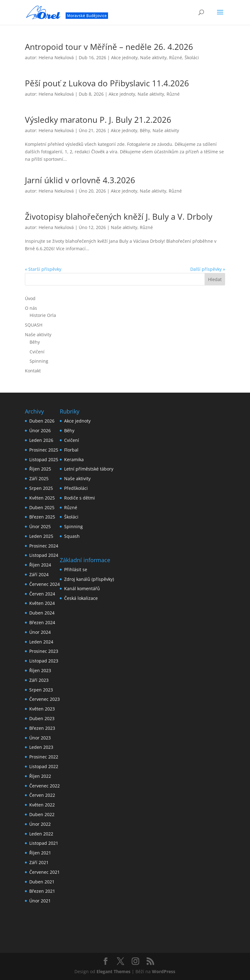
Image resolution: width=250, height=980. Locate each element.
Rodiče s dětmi (80, 498)
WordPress (164, 971)
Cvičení (37, 352)
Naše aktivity (153, 57)
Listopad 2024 (44, 555)
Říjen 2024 (40, 565)
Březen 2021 (42, 891)
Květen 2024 (42, 603)
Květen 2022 (42, 805)
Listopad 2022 (44, 766)
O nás (31, 308)
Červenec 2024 (45, 584)
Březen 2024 (42, 622)
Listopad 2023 (44, 661)
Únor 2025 (40, 526)
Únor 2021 (40, 901)
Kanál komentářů (82, 588)
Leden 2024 (41, 642)
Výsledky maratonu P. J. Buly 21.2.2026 (98, 120)
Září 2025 (39, 478)
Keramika (74, 459)
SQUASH (34, 325)
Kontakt (33, 371)
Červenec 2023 (45, 699)
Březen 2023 (42, 728)
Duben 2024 (42, 613)
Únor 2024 (40, 632)
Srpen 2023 (41, 690)
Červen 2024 (42, 594)
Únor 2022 (40, 824)
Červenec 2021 (45, 872)
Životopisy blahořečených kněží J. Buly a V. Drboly (119, 217)
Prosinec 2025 (44, 450)
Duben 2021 (42, 882)
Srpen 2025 (41, 488)
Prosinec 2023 (44, 651)
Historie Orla (43, 315)
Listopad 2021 (44, 843)
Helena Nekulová (56, 57)
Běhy (145, 130)
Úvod (30, 298)
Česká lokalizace (81, 598)
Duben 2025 (42, 507)
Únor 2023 (40, 738)
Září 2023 (39, 680)
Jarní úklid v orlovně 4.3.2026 (80, 180)
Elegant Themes (113, 971)
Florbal (71, 450)
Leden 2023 (41, 747)
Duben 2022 (42, 814)
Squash (72, 536)
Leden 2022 (41, 834)
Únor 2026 (40, 430)
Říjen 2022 (40, 776)
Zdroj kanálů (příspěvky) (89, 579)
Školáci (192, 57)
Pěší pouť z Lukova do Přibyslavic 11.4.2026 (107, 83)
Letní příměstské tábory (89, 469)
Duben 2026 (42, 421)
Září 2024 (39, 574)
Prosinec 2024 (44, 546)
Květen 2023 (42, 709)
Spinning (39, 361)
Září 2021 (39, 862)
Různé (176, 57)
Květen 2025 (42, 498)
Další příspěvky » (208, 269)
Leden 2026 (41, 440)
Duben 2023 (42, 718)
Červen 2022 (42, 795)
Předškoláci (76, 488)
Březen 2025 (42, 517)
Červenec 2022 (45, 786)
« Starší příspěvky (43, 269)
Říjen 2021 (40, 853)
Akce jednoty (124, 57)
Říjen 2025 (40, 469)
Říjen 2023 (40, 670)
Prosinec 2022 (44, 757)
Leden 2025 (41, 536)
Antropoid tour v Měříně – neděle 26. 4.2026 (109, 47)
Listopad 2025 (44, 459)
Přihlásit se (76, 569)
